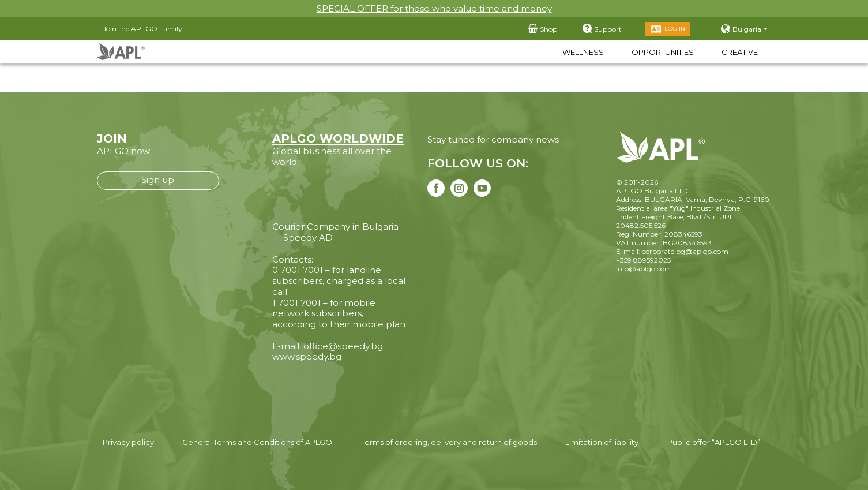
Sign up (158, 180)
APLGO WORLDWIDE (338, 139)
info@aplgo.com (644, 269)
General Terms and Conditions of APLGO (257, 442)
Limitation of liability (602, 442)
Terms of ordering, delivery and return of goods (449, 442)
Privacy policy (128, 442)
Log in (675, 29)
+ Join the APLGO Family (140, 29)
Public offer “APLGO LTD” (714, 442)
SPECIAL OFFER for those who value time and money (434, 8)
